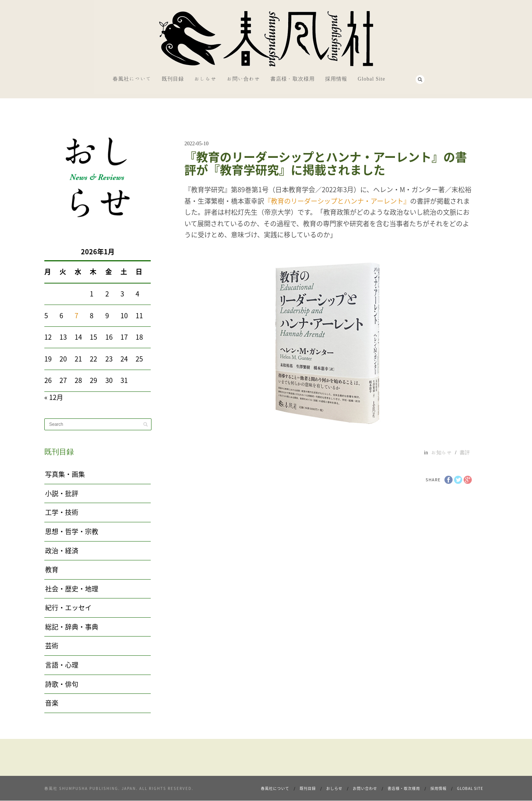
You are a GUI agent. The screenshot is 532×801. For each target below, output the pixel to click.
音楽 (52, 703)
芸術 (52, 646)
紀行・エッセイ (68, 607)
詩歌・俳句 (62, 684)
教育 (52, 569)
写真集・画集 (65, 474)
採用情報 (336, 79)
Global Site (371, 79)
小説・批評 (62, 493)
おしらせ (205, 79)
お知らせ (441, 452)
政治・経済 (62, 551)
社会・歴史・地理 (72, 589)
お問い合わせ (243, 79)
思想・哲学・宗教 (72, 531)
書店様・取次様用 (293, 79)
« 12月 (54, 397)
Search (420, 79)
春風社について (132, 79)
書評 (465, 452)
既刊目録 (173, 79)
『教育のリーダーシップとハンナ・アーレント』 (337, 201)
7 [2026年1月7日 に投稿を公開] (76, 315)
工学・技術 (62, 512)
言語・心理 (62, 665)
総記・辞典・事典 (72, 627)
